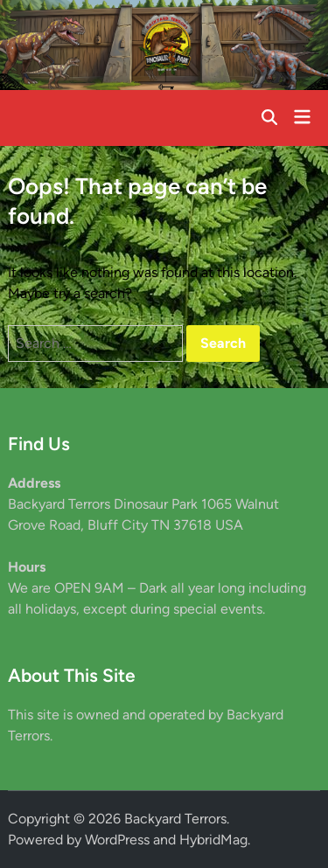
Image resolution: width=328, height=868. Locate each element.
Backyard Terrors (175, 819)
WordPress (117, 840)
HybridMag (213, 840)
